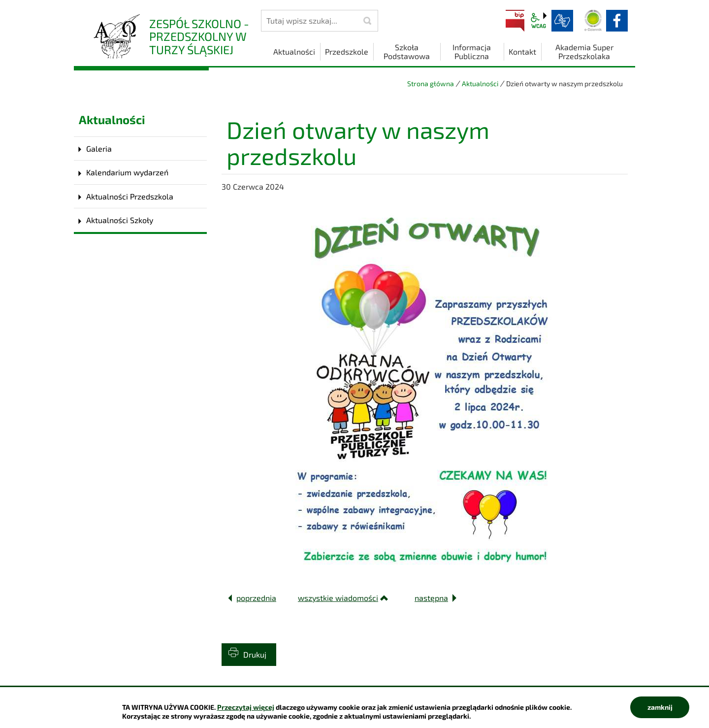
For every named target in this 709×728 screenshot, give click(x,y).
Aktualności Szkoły (120, 220)
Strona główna (431, 83)
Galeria (99, 149)
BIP (515, 21)
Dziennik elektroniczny (593, 21)
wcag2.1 (539, 21)
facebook (617, 21)
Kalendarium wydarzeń (127, 172)
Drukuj (255, 654)
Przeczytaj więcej (246, 707)
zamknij (660, 707)
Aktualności (480, 83)
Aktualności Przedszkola (130, 196)
